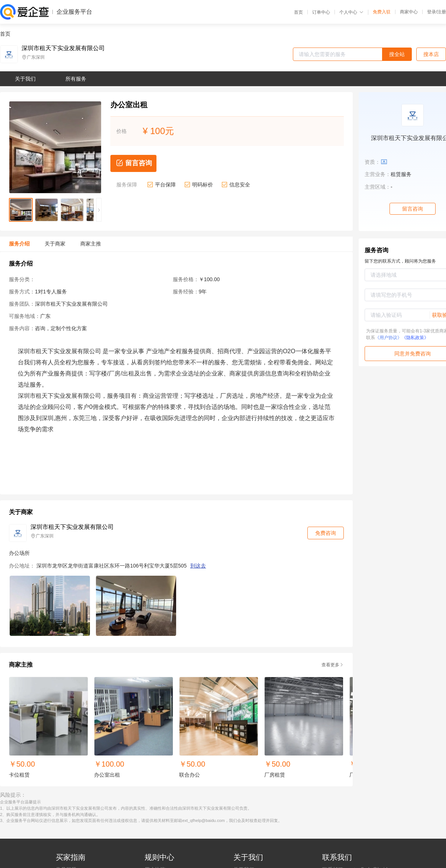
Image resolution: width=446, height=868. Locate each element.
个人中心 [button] (351, 12)
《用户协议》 (388, 338)
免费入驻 (382, 12)
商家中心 (409, 12)
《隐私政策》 (415, 338)
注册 (442, 12)
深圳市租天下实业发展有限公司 (63, 48)
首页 (298, 12)
